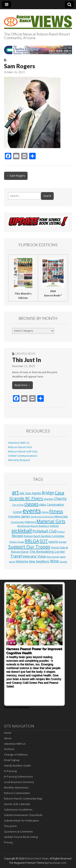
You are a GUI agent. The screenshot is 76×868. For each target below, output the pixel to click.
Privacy (9, 842)
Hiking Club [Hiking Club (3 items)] (61, 516)
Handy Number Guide (17, 766)
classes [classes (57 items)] (31, 504)
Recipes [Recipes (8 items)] (18, 536)
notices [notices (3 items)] (54, 526)
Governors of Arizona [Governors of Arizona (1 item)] (42, 517)
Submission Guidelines (18, 810)
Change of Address (16, 755)
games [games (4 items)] (26, 516)
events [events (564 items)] (32, 511)
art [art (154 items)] (15, 492)
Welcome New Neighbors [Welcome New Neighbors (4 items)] (33, 561)
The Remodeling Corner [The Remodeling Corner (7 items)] (47, 551)
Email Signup (12, 760)
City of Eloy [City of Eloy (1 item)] (18, 505)
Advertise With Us (19, 443)
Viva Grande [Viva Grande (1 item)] (53, 557)
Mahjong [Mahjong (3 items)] (31, 522)
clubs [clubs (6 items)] (43, 504)
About (8, 738)
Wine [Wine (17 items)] (54, 561)
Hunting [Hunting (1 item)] (15, 522)
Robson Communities (17, 793)
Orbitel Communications (23, 456)
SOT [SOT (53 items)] (44, 541)
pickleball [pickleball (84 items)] (22, 531)
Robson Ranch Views (37, 859)
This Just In (27, 360)
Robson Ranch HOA (20, 447)
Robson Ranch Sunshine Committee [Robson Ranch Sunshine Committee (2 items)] (44, 536)
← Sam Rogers (16, 176)
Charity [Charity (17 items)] (60, 498)
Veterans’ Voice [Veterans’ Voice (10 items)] (34, 556)
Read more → (22, 385)
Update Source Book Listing (21, 837)
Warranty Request (19, 460)
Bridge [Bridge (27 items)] (48, 493)
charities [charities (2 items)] (49, 499)
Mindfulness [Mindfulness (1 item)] (24, 526)
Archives (9, 749)
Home (8, 733)
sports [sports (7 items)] (53, 541)
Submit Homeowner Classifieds (23, 815)
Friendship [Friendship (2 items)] (14, 517)
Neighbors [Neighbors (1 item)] (44, 526)
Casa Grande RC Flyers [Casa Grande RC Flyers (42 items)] (37, 495)
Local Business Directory (19, 782)
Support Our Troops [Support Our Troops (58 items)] (29, 547)
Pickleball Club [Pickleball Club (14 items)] (45, 531)
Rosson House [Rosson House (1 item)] (17, 542)
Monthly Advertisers (16, 788)
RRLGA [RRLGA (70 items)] (32, 541)
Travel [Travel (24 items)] (16, 556)
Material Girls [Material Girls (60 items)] (51, 521)
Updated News (25, 354)
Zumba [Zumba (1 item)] (63, 562)
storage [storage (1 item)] (63, 542)
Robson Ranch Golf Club (23, 452)
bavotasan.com (57, 863)
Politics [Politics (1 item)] (61, 532)
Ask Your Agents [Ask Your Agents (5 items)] (30, 493)
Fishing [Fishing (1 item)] (45, 512)
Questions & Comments (19, 832)
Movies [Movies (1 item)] (34, 526)
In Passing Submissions (19, 777)
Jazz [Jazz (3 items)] (22, 522)
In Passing (10, 771)
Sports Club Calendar (17, 804)
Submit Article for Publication (22, 821)
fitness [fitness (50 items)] (56, 511)
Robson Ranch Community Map (23, 799)
